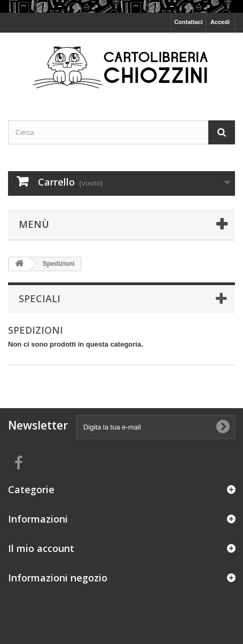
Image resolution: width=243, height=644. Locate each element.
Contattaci (189, 22)
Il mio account (41, 548)
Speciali (40, 298)
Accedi (220, 22)
